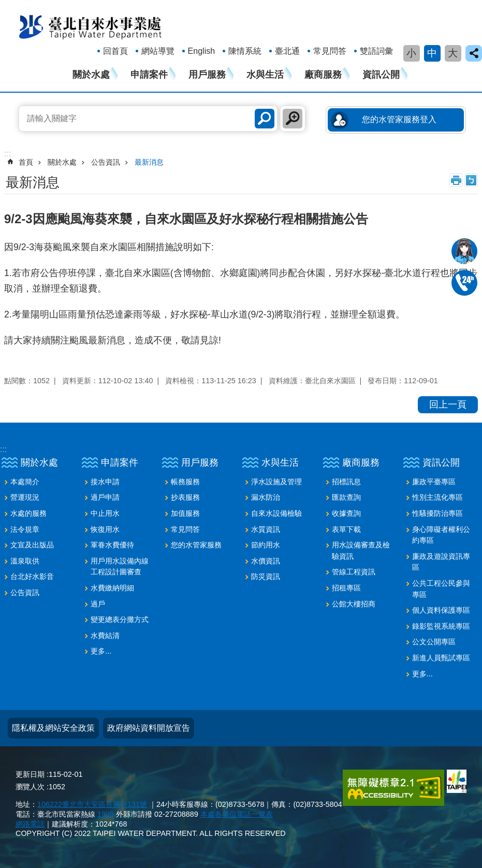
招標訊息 (346, 482)
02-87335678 (464, 283)
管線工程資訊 (354, 572)
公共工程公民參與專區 (441, 589)
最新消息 (149, 162)
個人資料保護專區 (441, 610)
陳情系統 (245, 51)
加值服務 (185, 513)
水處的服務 (28, 513)
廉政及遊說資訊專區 (441, 562)
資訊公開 (381, 75)
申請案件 (149, 75)
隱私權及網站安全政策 (53, 728)
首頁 (26, 162)
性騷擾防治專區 (437, 513)
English (201, 51)
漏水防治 (266, 497)
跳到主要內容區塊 (5, 5)
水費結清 (105, 635)
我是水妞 (464, 251)
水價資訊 (266, 561)
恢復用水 (105, 529)
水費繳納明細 (112, 588)
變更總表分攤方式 (120, 619)
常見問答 (330, 51)
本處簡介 (25, 482)
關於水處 (91, 75)
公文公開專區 (434, 642)
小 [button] (411, 53)
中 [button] (432, 53)
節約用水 (266, 545)
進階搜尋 (293, 119)
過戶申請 (105, 497)
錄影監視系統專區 (441, 626)
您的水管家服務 (196, 545)
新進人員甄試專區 (441, 658)
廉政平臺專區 (434, 482)
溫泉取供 (25, 561)
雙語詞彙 (376, 51)
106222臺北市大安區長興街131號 (92, 804)
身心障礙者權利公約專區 (441, 535)
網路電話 (30, 824)
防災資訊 (266, 576)
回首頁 (115, 51)
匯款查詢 (346, 497)
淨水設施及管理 (276, 482)
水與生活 (265, 75)
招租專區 (346, 588)
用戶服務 (207, 75)
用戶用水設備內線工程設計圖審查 (120, 567)
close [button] (474, 53)
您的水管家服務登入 (399, 119)
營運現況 (25, 497)
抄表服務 (185, 497)
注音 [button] (471, 180)
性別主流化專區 (437, 497)
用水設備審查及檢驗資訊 (361, 551)
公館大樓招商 (354, 604)
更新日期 (30, 774)
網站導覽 (158, 51)
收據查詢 (346, 513)
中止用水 (105, 513)
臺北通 (287, 51)
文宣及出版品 (32, 545)
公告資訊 (106, 162)
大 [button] (453, 53)
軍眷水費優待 (112, 545)
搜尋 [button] (265, 119)
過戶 (98, 604)
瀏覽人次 (30, 787)
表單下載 (346, 529)
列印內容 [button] (456, 180)
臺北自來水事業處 (91, 26)
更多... (101, 651)
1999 (106, 814)
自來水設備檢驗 (276, 513)
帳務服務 (185, 482)
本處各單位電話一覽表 (237, 814)
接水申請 (105, 482)
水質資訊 (266, 529)
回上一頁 (448, 404)
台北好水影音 (32, 576)
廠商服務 (323, 75)
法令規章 (25, 529)
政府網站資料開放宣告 (149, 728)
